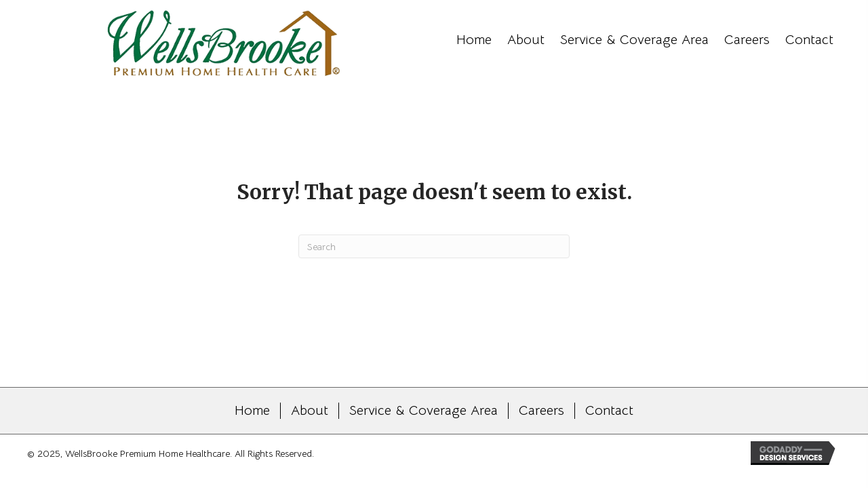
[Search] (434, 246)
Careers (541, 411)
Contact (609, 411)
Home (252, 411)
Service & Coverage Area (423, 411)
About (310, 411)
